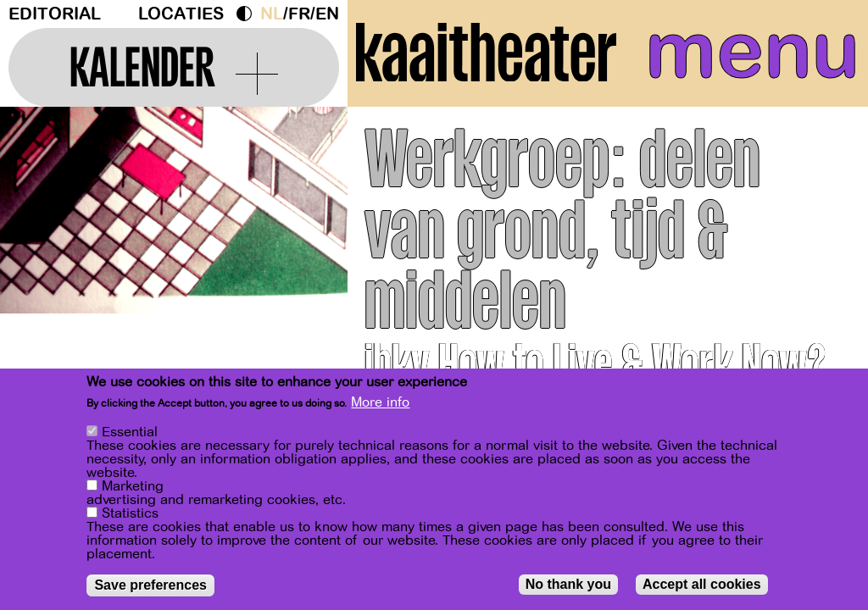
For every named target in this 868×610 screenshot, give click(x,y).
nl (272, 14)
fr (299, 14)
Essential (130, 434)
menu (752, 51)
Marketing (133, 488)
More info (380, 404)
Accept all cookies (702, 586)
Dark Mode (248, 14)
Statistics (130, 515)
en (327, 14)
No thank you (568, 586)
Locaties (181, 14)
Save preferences (150, 587)
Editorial (55, 14)
